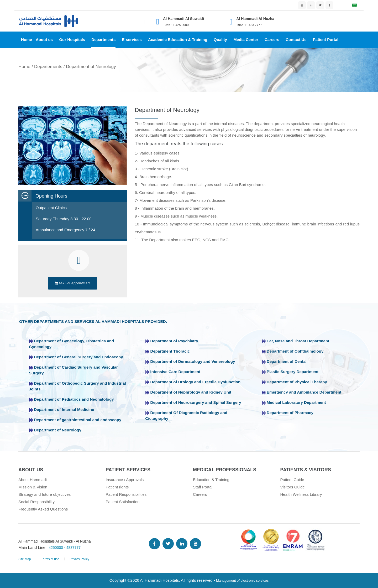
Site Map (25, 559)
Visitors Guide (293, 487)
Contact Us (296, 40)
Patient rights (117, 487)
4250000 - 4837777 (66, 547)
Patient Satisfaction (123, 502)
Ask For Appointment (73, 283)
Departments (103, 40)
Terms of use (50, 559)
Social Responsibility (36, 502)
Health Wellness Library (301, 494)
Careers (272, 40)
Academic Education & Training (178, 40)
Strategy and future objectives (44, 494)
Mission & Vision (33, 487)
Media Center (246, 40)
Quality (220, 40)
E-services (132, 40)
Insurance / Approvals (125, 480)
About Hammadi (33, 480)
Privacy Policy (79, 559)
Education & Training (211, 480)
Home (27, 40)
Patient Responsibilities (126, 494)
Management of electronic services (242, 580)
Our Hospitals (72, 40)
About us (44, 40)
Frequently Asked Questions (43, 509)
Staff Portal (203, 487)
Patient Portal (326, 40)
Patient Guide (292, 480)
